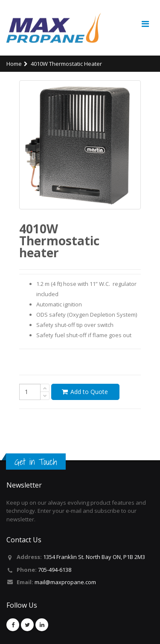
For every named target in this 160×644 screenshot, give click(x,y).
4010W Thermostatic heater (66, 64)
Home (14, 64)
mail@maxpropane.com (65, 582)
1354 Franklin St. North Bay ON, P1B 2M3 (94, 557)
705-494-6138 (55, 570)
